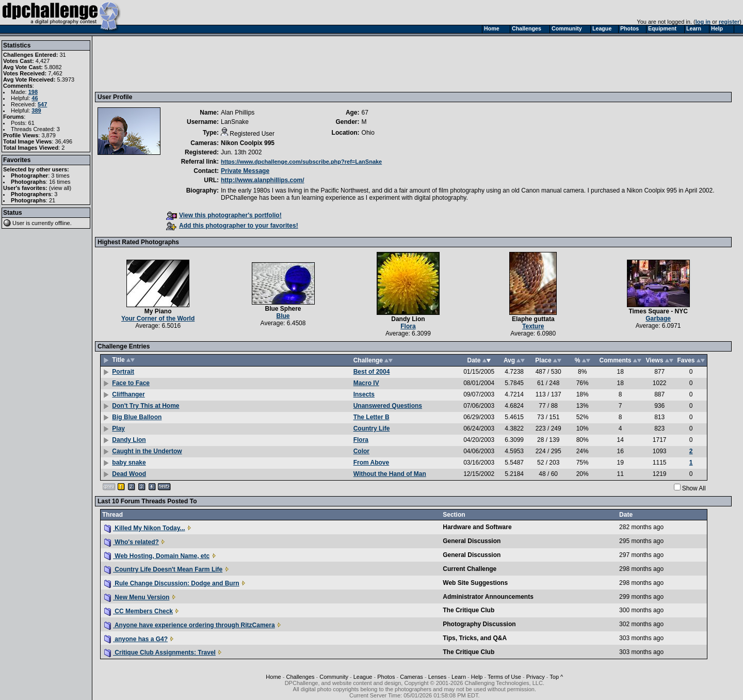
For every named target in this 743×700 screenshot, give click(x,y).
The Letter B (372, 417)
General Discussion (472, 541)
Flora (408, 326)
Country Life (372, 428)
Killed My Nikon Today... (145, 528)
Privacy (536, 677)
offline (63, 223)
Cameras (411, 677)
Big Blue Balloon (137, 417)
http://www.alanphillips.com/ (263, 180)
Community (334, 677)
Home (273, 677)
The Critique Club (469, 610)
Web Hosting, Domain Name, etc (157, 556)
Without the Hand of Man (390, 474)
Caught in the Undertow (147, 451)
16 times (60, 182)
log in (703, 22)
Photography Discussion (479, 624)
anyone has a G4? (136, 639)
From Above (372, 463)
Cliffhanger (128, 394)
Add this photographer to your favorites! (232, 226)
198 (33, 92)
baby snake (129, 463)
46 (35, 98)
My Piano (158, 311)
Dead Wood (129, 474)
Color (361, 451)
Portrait (123, 372)
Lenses (437, 677)
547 (42, 104)
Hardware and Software (477, 527)
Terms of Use (504, 677)
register (729, 22)
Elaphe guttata (533, 319)
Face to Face (131, 383)
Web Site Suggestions (475, 583)
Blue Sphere (283, 309)
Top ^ (556, 677)
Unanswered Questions (388, 406)
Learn (459, 677)
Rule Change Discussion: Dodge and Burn (172, 583)
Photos (386, 677)
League (363, 677)
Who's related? (132, 542)
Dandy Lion (408, 319)
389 (36, 110)
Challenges (300, 677)
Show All (694, 488)
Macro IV (366, 383)
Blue (283, 316)
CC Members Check (139, 611)
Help (477, 677)
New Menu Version (137, 597)
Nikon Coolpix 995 (248, 143)
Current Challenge (470, 569)
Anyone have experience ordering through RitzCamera (190, 625)
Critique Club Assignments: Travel (160, 653)
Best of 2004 (372, 372)
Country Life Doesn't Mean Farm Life (163, 569)
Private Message (245, 171)
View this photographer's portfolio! (224, 215)
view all (60, 188)
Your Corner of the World (158, 319)
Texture (533, 326)
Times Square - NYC (658, 311)
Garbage (658, 319)
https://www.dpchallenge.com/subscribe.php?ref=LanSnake (301, 162)
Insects (364, 394)
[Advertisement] (285, 63)
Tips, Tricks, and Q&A (475, 638)
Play (118, 428)
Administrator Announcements (488, 597)
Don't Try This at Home (146, 406)
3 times (60, 176)
